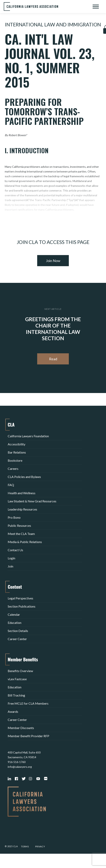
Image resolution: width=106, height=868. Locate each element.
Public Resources (19, 526)
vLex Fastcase (17, 679)
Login (11, 558)
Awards (13, 711)
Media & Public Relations (25, 542)
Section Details (18, 631)
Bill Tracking (16, 695)
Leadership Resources (22, 509)
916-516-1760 (17, 762)
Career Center (17, 639)
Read (53, 359)
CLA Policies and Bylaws (24, 477)
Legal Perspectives (20, 598)
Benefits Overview (20, 671)
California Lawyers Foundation (28, 436)
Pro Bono (14, 517)
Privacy (40, 846)
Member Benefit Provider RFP (28, 736)
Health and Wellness (22, 493)
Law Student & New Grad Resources (32, 501)
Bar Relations (17, 452)
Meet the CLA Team (21, 534)
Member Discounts (21, 728)
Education (15, 623)
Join (10, 566)
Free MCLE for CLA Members (28, 703)
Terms (25, 846)
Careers (13, 469)
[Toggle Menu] (96, 6)
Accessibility (17, 444)
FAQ (11, 485)
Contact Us (15, 550)
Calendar (14, 614)
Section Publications (22, 606)
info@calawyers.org (20, 767)
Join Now (53, 261)
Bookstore (15, 460)
